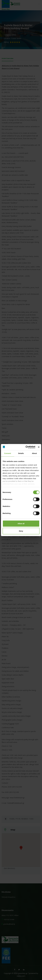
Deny (21, 531)
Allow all (21, 524)
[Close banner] (39, 447)
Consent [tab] (8, 453)
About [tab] (34, 453)
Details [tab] (21, 453)
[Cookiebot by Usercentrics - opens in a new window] (26, 447)
